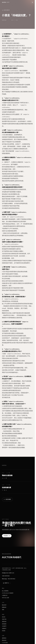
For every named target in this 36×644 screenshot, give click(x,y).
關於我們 (4, 605)
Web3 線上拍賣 (5, 598)
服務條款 (4, 638)
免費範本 (4, 628)
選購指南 (4, 622)
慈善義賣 (4, 624)
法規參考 (4, 626)
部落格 (4, 631)
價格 (3, 610)
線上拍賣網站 (5, 591)
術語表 (4, 617)
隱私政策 (4, 640)
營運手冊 (4, 619)
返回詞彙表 (6, 10)
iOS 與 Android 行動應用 (8, 593)
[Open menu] (32, 2)
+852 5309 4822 (6, 576)
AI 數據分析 (5, 595)
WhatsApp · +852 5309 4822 (9, 579)
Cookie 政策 (5, 643)
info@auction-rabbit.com (8, 573)
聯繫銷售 (4, 607)
